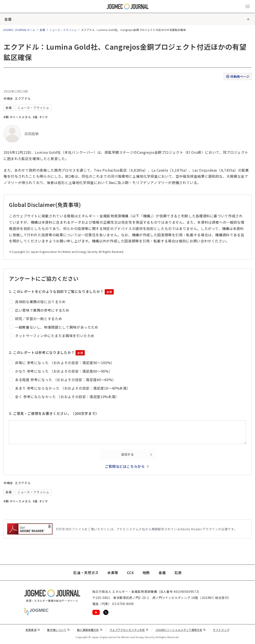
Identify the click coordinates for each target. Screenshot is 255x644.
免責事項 (33, 630)
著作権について (58, 630)
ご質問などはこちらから (125, 466)
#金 (35, 117)
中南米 (8, 98)
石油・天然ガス (86, 573)
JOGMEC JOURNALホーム (19, 30)
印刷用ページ (237, 77)
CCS (130, 573)
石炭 (178, 573)
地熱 (146, 573)
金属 (8, 19)
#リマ (44, 117)
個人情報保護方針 (90, 630)
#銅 (6, 117)
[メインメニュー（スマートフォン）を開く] (248, 7)
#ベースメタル (21, 117)
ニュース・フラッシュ (63, 30)
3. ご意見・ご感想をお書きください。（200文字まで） (54, 413)
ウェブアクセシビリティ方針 (129, 630)
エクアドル (23, 98)
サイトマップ (221, 630)
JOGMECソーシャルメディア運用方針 (181, 630)
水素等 (113, 573)
